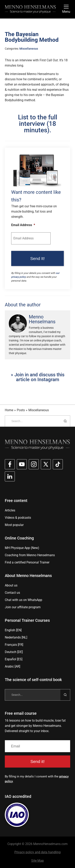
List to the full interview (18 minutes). (38, 124)
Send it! (37, 761)
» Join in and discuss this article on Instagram (38, 377)
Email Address (23, 225)
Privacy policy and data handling (37, 852)
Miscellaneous (29, 49)
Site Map (37, 861)
